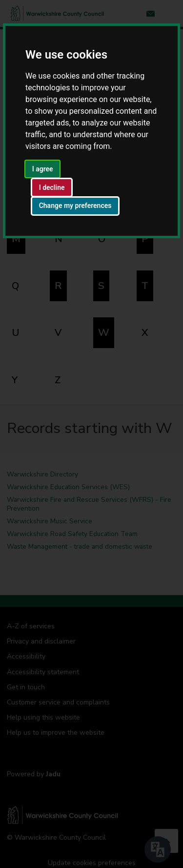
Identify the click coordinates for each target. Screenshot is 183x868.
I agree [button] (43, 169)
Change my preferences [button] (75, 206)
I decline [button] (52, 187)
